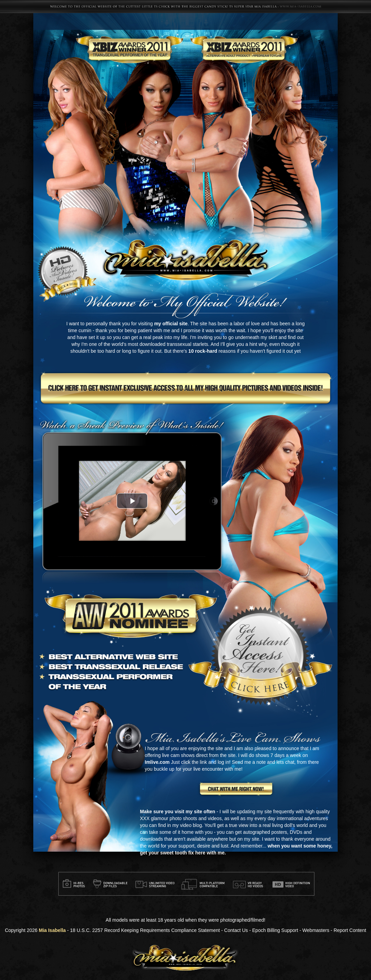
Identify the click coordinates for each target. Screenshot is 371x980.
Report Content (350, 930)
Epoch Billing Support (275, 930)
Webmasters (316, 930)
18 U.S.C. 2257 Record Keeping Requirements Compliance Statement (145, 930)
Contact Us (236, 930)
